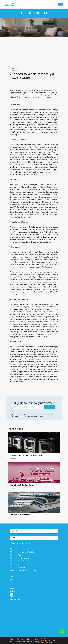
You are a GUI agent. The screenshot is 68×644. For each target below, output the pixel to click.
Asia (12, 576)
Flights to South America (20, 561)
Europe (13, 579)
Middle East (14, 591)
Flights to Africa (16, 549)
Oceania (13, 588)
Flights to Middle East (18, 564)
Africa (12, 582)
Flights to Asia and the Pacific (22, 552)
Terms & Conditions (21, 640)
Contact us (13, 640)
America (13, 585)
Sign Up (49, 407)
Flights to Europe (17, 555)
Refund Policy (37, 640)
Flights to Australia (17, 567)
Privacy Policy (30, 640)
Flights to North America (20, 558)
